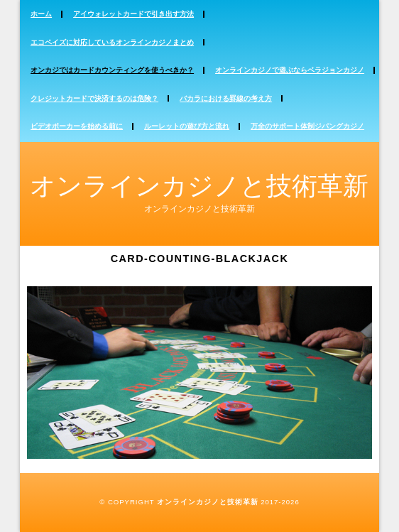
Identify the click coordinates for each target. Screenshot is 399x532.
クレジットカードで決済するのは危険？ (94, 98)
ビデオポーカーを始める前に (77, 126)
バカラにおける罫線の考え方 (226, 98)
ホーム (41, 14)
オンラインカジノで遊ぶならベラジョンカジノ (290, 70)
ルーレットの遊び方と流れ (187, 126)
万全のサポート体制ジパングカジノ (307, 126)
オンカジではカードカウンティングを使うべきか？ (112, 70)
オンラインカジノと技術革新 (199, 186)
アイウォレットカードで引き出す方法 (133, 14)
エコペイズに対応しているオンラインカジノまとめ (112, 42)
